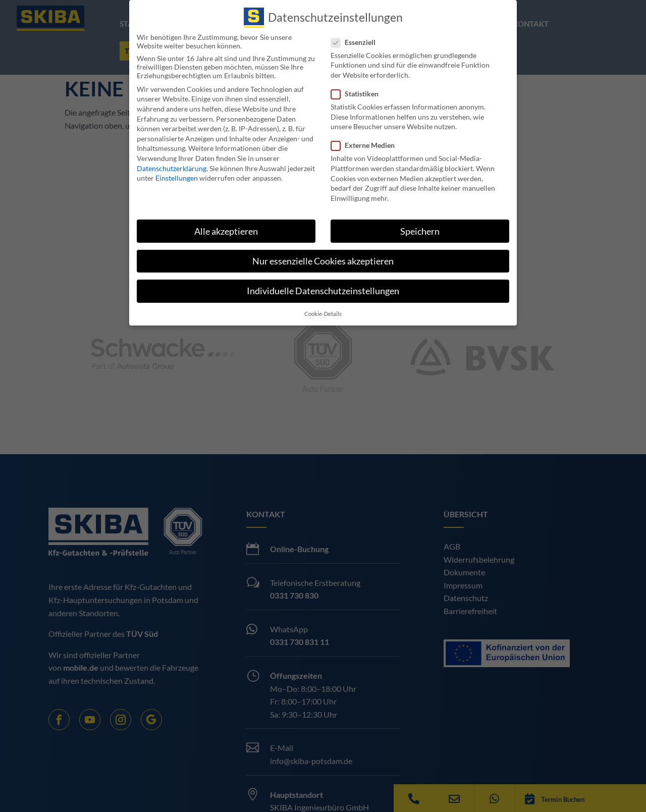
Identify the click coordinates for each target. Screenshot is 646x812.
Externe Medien (367, 145)
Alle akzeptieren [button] (226, 231)
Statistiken (359, 94)
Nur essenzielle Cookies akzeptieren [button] (323, 261)
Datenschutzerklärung (172, 168)
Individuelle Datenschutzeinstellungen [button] (323, 290)
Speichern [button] (420, 231)
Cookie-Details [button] (323, 314)
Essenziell (357, 42)
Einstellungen (177, 178)
